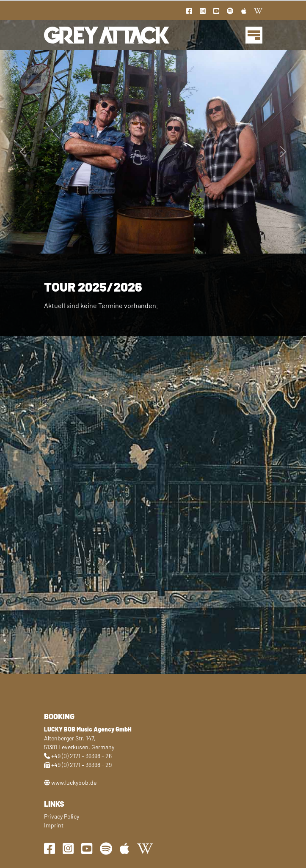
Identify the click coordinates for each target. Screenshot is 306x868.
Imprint (54, 825)
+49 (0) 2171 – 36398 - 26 (81, 756)
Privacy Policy (62, 816)
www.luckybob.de (74, 782)
